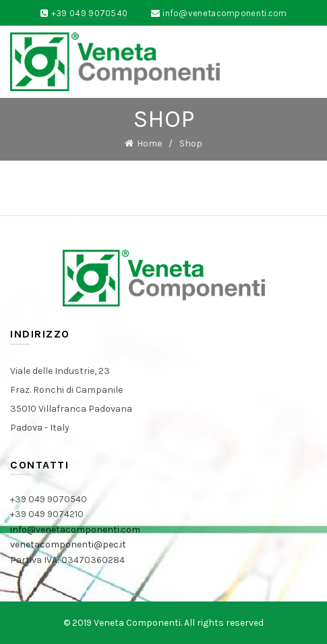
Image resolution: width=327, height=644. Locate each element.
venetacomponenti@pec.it (68, 544)
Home (149, 143)
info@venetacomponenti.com (225, 13)
